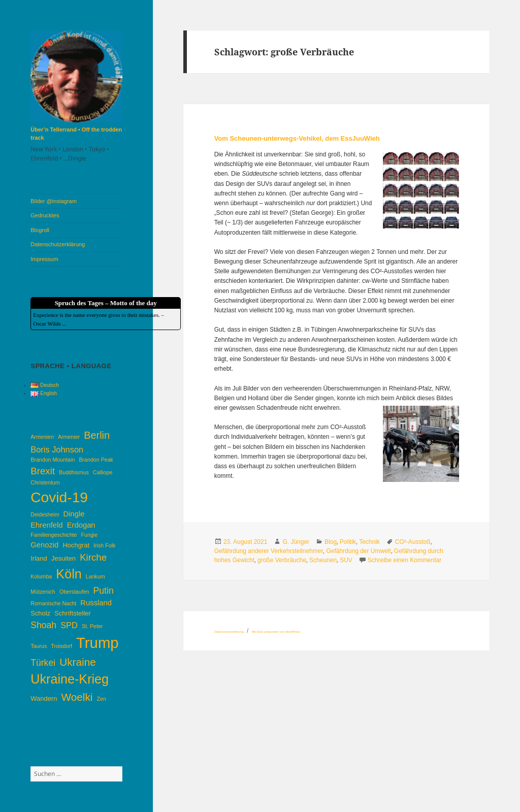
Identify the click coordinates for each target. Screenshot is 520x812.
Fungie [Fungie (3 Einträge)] (90, 535)
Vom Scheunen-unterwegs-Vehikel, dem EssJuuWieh (297, 138)
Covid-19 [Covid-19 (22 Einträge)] (59, 497)
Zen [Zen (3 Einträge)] (102, 699)
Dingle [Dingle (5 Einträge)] (74, 514)
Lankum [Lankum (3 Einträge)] (95, 576)
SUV (346, 560)
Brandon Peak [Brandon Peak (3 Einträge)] (96, 460)
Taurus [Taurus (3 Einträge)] (39, 646)
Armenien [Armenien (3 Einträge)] (42, 437)
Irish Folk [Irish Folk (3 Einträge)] (104, 545)
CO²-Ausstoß (413, 542)
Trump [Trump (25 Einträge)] (97, 643)
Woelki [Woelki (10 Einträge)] (77, 697)
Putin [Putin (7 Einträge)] (104, 591)
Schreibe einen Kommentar (404, 560)
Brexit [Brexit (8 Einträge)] (43, 471)
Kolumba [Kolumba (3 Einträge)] (41, 576)
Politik (348, 542)
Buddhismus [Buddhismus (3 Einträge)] (74, 472)
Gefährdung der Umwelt (358, 551)
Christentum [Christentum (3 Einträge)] (45, 482)
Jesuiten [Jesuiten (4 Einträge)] (63, 558)
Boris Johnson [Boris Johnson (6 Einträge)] (57, 449)
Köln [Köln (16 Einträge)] (69, 574)
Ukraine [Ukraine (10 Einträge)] (78, 662)
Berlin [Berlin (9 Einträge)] (97, 435)
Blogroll (40, 230)
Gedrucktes (45, 215)
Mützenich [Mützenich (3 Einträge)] (43, 592)
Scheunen (323, 560)
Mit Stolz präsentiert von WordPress (276, 632)
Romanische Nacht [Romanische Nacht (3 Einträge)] (53, 603)
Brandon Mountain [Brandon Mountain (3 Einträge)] (53, 460)
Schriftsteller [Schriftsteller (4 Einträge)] (72, 613)
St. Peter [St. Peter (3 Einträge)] (92, 626)
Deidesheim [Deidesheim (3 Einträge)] (45, 514)
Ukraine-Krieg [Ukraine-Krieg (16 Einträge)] (70, 679)
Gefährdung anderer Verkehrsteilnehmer (269, 551)
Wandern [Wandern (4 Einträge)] (44, 699)
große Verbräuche (282, 560)
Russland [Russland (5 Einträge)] (96, 603)
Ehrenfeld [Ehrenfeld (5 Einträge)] (46, 525)
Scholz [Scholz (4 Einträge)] (40, 613)
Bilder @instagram (54, 201)
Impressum (44, 259)
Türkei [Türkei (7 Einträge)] (43, 663)
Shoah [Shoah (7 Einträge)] (43, 625)
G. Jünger (296, 542)
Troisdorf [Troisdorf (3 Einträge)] (61, 646)
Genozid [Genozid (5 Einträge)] (44, 545)
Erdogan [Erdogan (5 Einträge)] (81, 525)
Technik (369, 542)
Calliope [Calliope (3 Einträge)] (103, 472)
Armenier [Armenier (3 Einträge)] (69, 437)
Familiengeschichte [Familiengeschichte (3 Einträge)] (54, 535)
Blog (331, 542)
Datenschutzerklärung (58, 244)
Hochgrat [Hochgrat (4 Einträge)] (76, 545)
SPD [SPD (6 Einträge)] (69, 625)
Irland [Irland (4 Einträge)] (39, 558)
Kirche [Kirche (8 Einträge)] (93, 557)
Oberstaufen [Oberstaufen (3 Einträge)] (74, 592)
